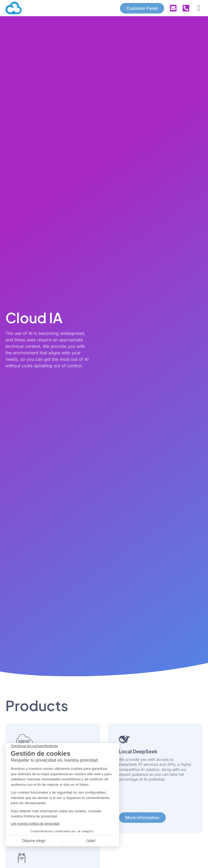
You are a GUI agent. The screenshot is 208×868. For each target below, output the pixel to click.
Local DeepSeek (138, 751)
